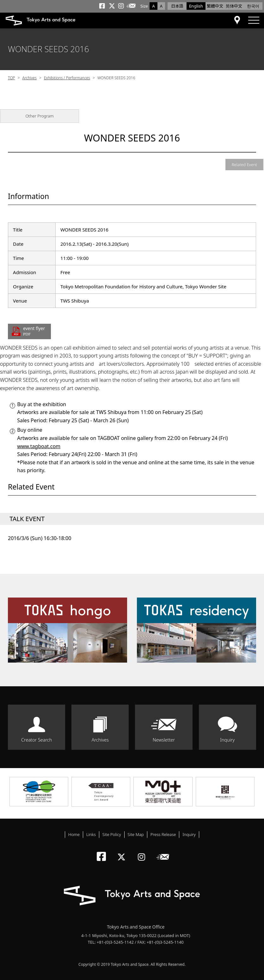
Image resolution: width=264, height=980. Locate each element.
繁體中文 (215, 6)
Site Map (136, 834)
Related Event (244, 165)
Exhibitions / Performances (67, 78)
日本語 (177, 6)
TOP (11, 78)
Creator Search (37, 740)
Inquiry (227, 740)
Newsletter (164, 740)
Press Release (163, 834)
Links (91, 834)
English (196, 6)
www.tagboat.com (39, 446)
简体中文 (234, 6)
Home (74, 834)
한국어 (253, 6)
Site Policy (112, 834)
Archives (30, 78)
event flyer (35, 331)
